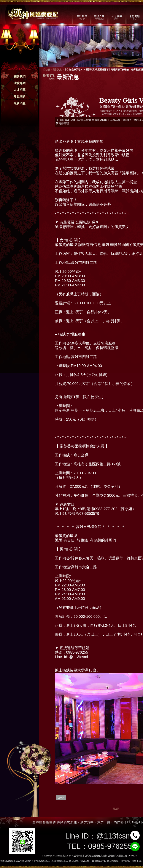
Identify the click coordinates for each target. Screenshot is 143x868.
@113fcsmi (115, 836)
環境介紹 (20, 83)
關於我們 (20, 76)
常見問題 (20, 97)
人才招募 (20, 90)
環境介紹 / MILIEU (99, 17)
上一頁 (61, 798)
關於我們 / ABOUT (81, 17)
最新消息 (20, 103)
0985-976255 (110, 846)
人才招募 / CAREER (117, 17)
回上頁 (116, 809)
